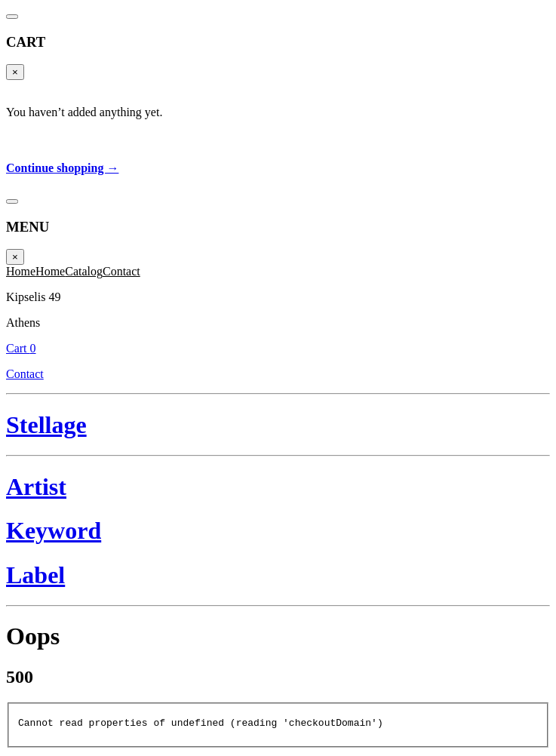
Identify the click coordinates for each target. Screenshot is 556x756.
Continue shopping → (62, 168)
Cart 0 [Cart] (21, 348)
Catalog (84, 271)
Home (21, 271)
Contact (121, 271)
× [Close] (15, 72)
